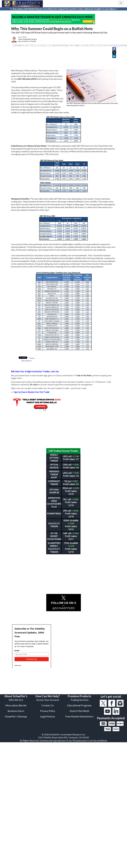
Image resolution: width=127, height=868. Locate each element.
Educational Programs (79, 705)
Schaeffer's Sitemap (16, 716)
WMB (123, 45)
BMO (21, 45)
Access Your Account (48, 700)
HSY (111, 45)
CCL (50, 45)
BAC (67, 45)
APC (93, 45)
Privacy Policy (48, 711)
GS (83, 45)
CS (97, 45)
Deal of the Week (79, 711)
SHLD (117, 45)
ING (87, 45)
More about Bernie (16, 705)
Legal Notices (48, 716)
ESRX (61, 45)
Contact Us (48, 705)
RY (72, 45)
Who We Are (16, 700)
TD (32, 45)
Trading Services (79, 700)
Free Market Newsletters (79, 716)
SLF (106, 45)
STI (101, 45)
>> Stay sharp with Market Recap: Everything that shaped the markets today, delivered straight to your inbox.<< (64, 9)
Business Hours (16, 711)
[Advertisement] (64, 430)
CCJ (36, 45)
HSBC (77, 45)
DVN (15, 45)
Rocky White (22, 37)
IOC (27, 45)
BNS (55, 45)
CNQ (42, 45)
